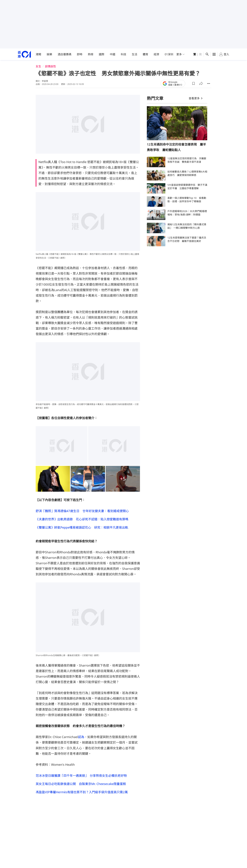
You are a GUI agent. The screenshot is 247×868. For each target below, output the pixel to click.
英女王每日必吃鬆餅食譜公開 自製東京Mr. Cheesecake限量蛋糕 (81, 784)
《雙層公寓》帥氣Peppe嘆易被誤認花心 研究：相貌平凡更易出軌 (82, 527)
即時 (80, 54)
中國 (113, 54)
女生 (38, 66)
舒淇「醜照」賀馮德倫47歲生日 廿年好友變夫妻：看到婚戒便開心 (82, 511)
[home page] (24, 54)
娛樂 (49, 54)
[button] (193, 84)
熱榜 (91, 54)
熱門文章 (155, 98)
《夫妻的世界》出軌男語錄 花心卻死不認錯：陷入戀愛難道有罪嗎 (82, 519)
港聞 (38, 54)
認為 (81, 737)
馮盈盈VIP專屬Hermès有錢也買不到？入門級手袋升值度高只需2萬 (82, 792)
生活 (134, 54)
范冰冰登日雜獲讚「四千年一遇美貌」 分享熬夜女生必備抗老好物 (81, 776)
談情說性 (50, 66)
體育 (145, 54)
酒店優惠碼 (64, 54)
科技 (123, 54)
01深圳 (169, 54)
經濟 (156, 54)
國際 (102, 54)
